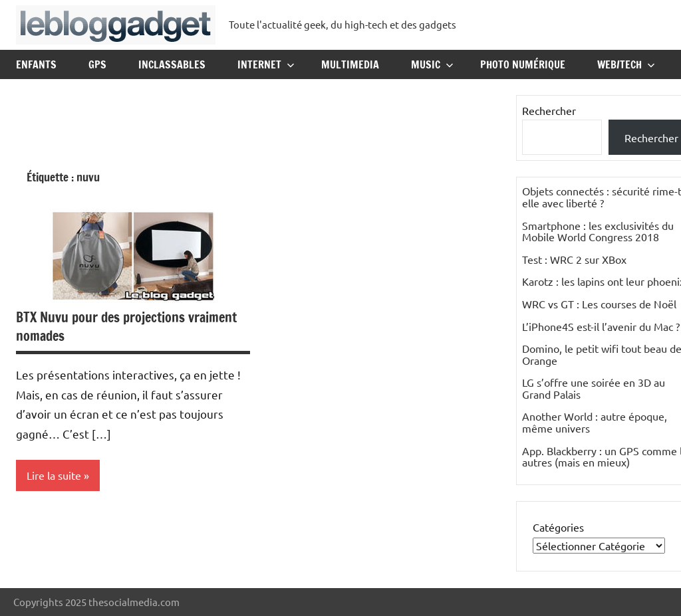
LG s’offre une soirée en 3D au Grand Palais (594, 388)
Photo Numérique (523, 64)
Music (432, 64)
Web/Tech (626, 64)
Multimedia (350, 64)
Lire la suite (54, 475)
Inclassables (172, 64)
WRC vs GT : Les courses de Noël (599, 304)
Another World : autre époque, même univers (595, 422)
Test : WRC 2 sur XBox (574, 259)
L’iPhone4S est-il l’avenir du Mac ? (601, 326)
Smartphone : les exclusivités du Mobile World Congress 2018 (598, 231)
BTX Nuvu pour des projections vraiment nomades (126, 327)
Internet (266, 64)
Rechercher (549, 110)
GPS (97, 64)
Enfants (36, 64)
